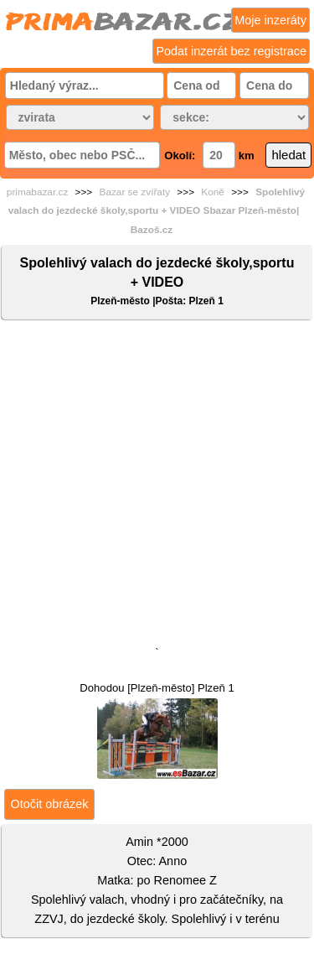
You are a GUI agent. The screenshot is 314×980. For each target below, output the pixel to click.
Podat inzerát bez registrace (231, 51)
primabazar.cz (37, 192)
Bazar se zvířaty (135, 192)
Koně (213, 192)
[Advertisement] (157, 487)
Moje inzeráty (270, 20)
